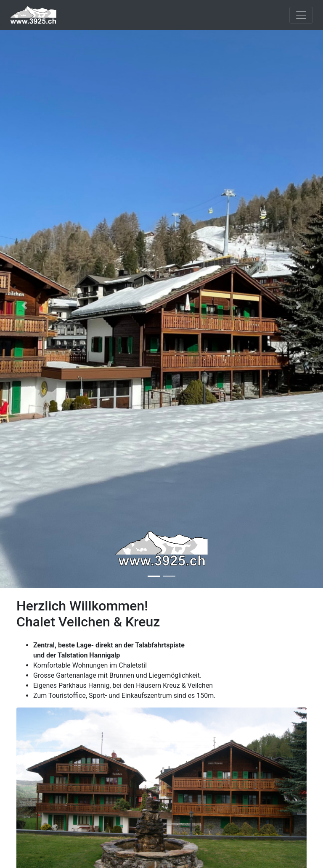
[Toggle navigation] (301, 15)
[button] (24, 306)
